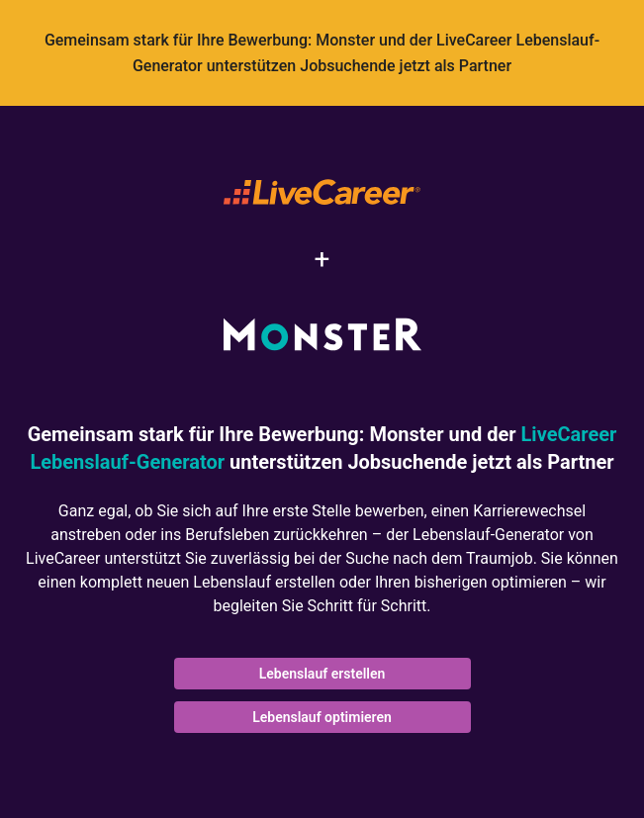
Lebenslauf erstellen (322, 674)
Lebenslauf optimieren (322, 717)
